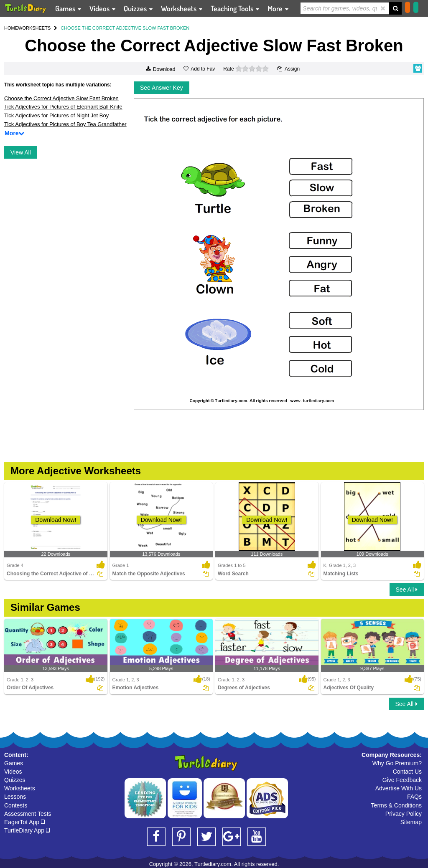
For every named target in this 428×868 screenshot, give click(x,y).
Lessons (15, 797)
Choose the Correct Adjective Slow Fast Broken (61, 98)
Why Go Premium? (397, 763)
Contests (16, 805)
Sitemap (411, 822)
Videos (13, 772)
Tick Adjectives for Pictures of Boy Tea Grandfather (65, 124)
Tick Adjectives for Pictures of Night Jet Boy (56, 115)
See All (407, 590)
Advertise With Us (399, 788)
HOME (11, 28)
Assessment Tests (28, 814)
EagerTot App (24, 822)
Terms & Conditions (396, 805)
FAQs (414, 797)
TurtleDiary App (27, 830)
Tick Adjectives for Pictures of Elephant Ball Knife (63, 107)
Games (14, 763)
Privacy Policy (404, 814)
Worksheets (20, 788)
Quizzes (15, 780)
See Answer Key (162, 88)
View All (21, 152)
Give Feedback (402, 780)
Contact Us (407, 772)
